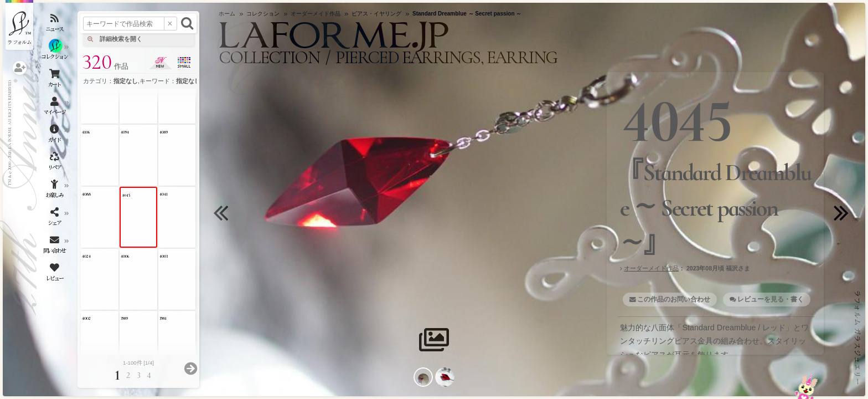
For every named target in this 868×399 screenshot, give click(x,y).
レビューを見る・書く (771, 299)
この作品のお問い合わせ (674, 299)
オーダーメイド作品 (651, 268)
